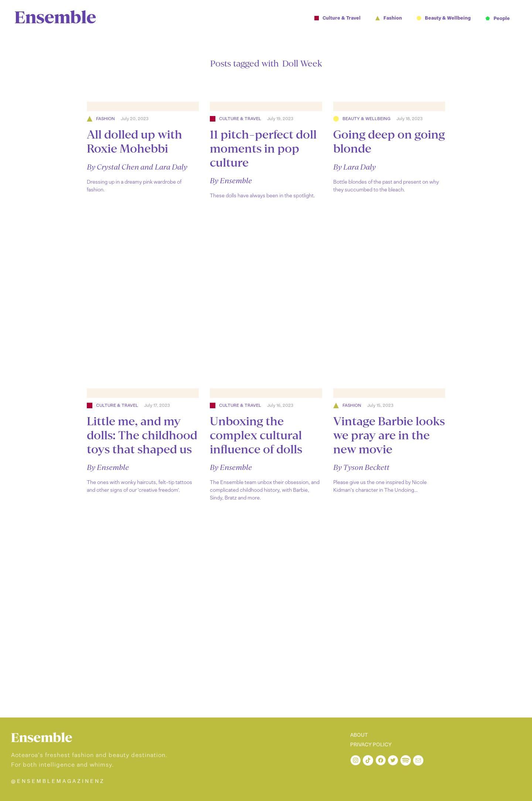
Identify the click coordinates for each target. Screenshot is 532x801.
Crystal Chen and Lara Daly (142, 167)
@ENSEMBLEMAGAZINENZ (58, 781)
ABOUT (359, 735)
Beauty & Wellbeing (366, 119)
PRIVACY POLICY (371, 745)
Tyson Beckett (366, 467)
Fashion (105, 119)
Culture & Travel (240, 119)
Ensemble (236, 181)
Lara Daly (359, 167)
